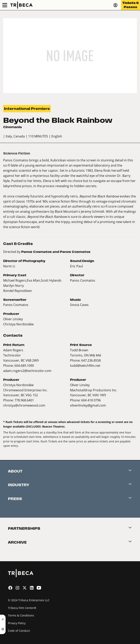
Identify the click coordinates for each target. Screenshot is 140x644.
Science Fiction (17, 153)
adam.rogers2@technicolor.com (27, 371)
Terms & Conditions (21, 615)
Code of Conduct (19, 631)
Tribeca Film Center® (22, 608)
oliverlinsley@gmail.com (88, 405)
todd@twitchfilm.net (85, 365)
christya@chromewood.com (24, 405)
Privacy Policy (17, 623)
